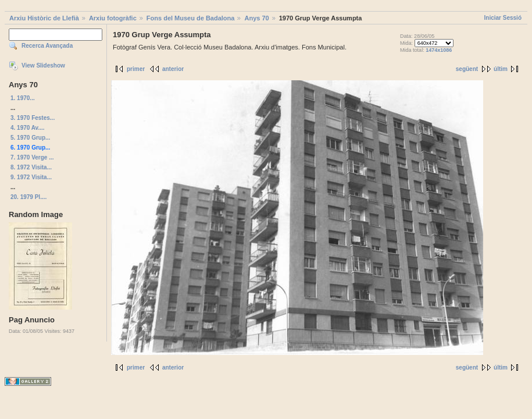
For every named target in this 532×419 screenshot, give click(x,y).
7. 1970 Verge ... (32, 157)
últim (501, 69)
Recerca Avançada (47, 46)
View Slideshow (43, 65)
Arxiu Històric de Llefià (44, 18)
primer (136, 69)
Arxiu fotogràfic (113, 18)
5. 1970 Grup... (30, 138)
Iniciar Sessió (503, 18)
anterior (173, 69)
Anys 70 (256, 18)
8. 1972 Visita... (31, 167)
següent (467, 69)
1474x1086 (439, 50)
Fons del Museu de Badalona (191, 18)
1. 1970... (23, 98)
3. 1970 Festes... (33, 118)
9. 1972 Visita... (31, 177)
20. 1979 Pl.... (28, 197)
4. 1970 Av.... (28, 128)
